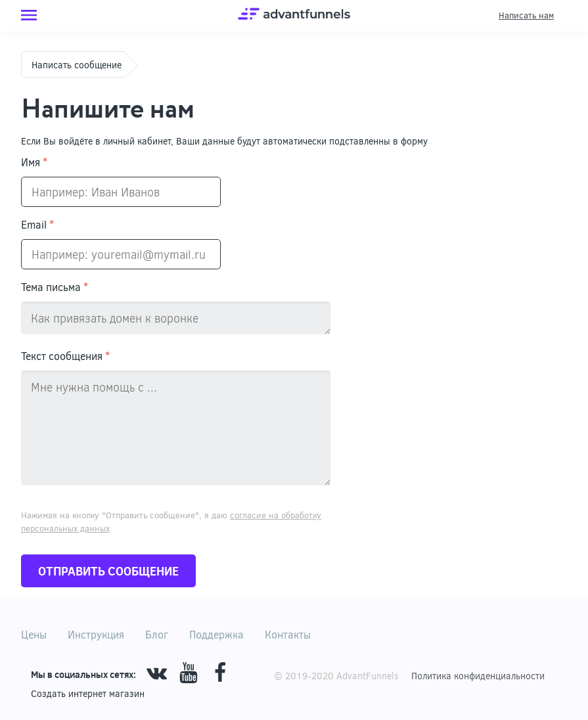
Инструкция (96, 634)
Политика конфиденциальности (478, 676)
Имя (34, 162)
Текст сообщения (65, 356)
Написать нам (526, 15)
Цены (34, 634)
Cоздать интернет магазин (88, 693)
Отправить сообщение (108, 571)
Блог (157, 634)
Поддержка (216, 634)
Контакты (288, 634)
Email (37, 224)
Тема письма (55, 287)
